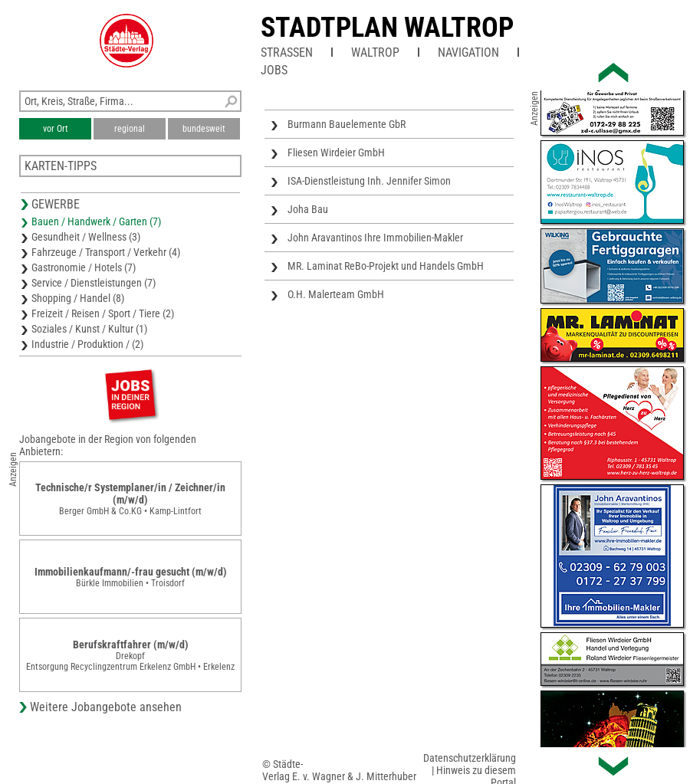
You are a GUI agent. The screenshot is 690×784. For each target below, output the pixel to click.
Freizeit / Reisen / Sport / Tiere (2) (103, 313)
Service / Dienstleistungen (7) (94, 283)
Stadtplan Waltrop (387, 28)
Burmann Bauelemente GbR (347, 124)
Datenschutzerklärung (470, 758)
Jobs (274, 70)
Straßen (287, 52)
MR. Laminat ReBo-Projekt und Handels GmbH (386, 266)
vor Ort (56, 129)
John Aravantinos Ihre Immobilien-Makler (375, 238)
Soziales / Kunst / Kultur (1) (89, 329)
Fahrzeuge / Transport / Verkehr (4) (106, 252)
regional (130, 129)
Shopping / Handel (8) (78, 298)
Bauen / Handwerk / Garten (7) (96, 221)
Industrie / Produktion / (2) (87, 344)
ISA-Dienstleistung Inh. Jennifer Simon (369, 181)
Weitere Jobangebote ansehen (106, 707)
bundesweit (204, 129)
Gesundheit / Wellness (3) (86, 237)
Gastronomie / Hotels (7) (84, 267)
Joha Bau (308, 209)
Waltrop (375, 52)
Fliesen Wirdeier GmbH (336, 153)
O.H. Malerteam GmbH (336, 294)
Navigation (468, 52)
